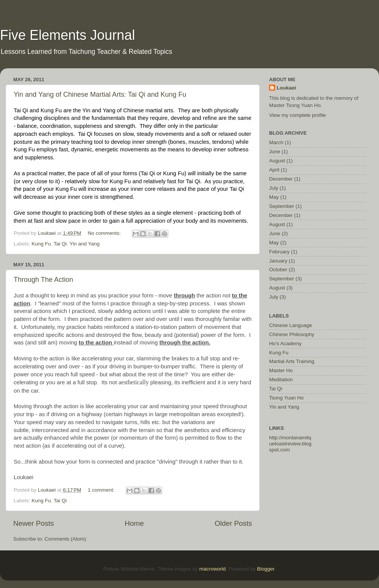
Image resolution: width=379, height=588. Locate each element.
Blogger (266, 569)
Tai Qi (60, 244)
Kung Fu (41, 244)
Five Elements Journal (67, 35)
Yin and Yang (84, 244)
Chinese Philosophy (292, 334)
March (276, 142)
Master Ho (281, 370)
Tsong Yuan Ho (286, 398)
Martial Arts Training (292, 361)
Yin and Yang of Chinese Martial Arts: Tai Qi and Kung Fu (100, 94)
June (275, 152)
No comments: (105, 233)
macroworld (213, 569)
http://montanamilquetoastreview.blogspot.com (290, 444)
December (281, 179)
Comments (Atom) (66, 539)
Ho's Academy (285, 344)
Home (134, 523)
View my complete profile (298, 115)
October (278, 270)
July (274, 188)
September (282, 206)
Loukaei (286, 88)
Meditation (281, 380)
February (279, 252)
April (274, 170)
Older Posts (233, 523)
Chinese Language (291, 325)
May (274, 197)
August (277, 161)
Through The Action (43, 280)
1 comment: (102, 490)
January (278, 261)
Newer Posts (34, 523)
